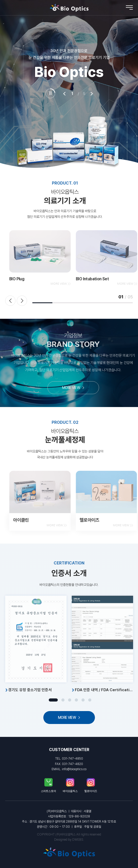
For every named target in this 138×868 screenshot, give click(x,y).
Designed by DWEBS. (69, 840)
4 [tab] (76, 700)
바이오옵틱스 (70, 786)
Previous (10, 301)
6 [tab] (90, 700)
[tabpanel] (36, 660)
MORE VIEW (90, 388)
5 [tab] (83, 700)
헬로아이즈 (91, 786)
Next (22, 301)
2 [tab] (63, 700)
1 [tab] (53, 700)
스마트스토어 (49, 786)
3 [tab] (70, 700)
